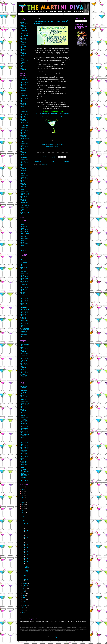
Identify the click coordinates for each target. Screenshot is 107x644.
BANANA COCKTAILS (24, 91)
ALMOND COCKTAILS (24, 79)
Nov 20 (26, 541)
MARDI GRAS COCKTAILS (25, 301)
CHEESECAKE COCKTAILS (25, 354)
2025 (23, 487)
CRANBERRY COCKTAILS (25, 123)
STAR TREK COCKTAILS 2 (25, 462)
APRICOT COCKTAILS (24, 85)
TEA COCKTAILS (24, 210)
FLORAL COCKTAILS (24, 413)
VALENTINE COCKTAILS (24, 332)
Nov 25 (26, 524)
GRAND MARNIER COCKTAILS (24, 46)
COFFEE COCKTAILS (24, 120)
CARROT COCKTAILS (24, 107)
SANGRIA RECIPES (24, 250)
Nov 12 (26, 558)
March (25, 600)
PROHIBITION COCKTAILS (25, 448)
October (25, 583)
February (25, 602)
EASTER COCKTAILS (24, 273)
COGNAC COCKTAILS (24, 39)
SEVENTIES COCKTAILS (24, 451)
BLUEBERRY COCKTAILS (25, 101)
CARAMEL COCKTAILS (24, 104)
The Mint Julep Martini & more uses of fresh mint (26, 569)
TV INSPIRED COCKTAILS (25, 480)
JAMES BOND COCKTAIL (25, 429)
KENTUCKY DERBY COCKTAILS (24, 294)
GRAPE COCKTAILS (24, 143)
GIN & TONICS (25, 231)
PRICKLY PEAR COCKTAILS (25, 197)
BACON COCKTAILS (24, 88)
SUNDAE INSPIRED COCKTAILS (24, 371)
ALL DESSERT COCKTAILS (25, 345)
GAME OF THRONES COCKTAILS (24, 420)
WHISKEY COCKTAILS (24, 66)
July (24, 591)
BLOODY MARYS (24, 224)
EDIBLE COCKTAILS (24, 407)
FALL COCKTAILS (24, 276)
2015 (23, 504)
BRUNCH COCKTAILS (24, 401)
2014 (23, 506)
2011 (23, 513)
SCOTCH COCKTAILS (24, 56)
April (24, 597)
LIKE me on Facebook (52, 146)
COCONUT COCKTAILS (24, 117)
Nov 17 (26, 551)
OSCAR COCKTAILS (24, 438)
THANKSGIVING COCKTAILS (25, 329)
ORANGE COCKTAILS (24, 171)
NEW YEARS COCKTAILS (25, 312)
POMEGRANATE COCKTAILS (25, 194)
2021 (23, 491)
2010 (23, 515)
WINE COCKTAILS (24, 69)
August (25, 589)
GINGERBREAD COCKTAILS (25, 139)
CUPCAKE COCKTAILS (24, 361)
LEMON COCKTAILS (24, 155)
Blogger (56, 637)
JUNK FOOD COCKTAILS (25, 432)
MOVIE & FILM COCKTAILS (25, 435)
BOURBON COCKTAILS (24, 29)
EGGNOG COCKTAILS (24, 133)
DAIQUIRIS (24, 226)
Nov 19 (26, 544)
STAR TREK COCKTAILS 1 (25, 459)
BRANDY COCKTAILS (24, 33)
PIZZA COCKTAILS (24, 191)
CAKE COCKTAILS (24, 348)
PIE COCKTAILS (24, 367)
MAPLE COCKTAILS (24, 162)
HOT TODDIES (25, 233)
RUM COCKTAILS (24, 53)
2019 (23, 496)
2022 (23, 489)
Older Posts (67, 161)
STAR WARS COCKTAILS (25, 465)
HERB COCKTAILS (24, 146)
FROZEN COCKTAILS (24, 417)
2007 (23, 612)
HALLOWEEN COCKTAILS (25, 287)
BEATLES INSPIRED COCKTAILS (24, 397)
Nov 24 (26, 527)
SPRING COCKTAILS (24, 318)
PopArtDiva (60, 14)
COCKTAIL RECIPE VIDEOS (49, 14)
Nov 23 (26, 531)
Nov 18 (26, 548)
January (25, 605)
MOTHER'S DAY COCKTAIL (25, 309)
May (24, 595)
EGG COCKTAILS (24, 130)
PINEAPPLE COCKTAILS (24, 187)
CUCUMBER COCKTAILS (25, 127)
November (26, 520)
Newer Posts (38, 161)
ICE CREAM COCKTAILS (24, 364)
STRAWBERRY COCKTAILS (25, 207)
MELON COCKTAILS (24, 165)
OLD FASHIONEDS (25, 243)
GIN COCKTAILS (24, 42)
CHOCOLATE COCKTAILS (25, 114)
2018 (23, 498)
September (26, 585)
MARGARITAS (25, 235)
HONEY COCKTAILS (24, 149)
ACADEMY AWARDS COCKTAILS (24, 388)
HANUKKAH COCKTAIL (24, 290)
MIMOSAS (24, 237)
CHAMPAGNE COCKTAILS (25, 36)
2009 (23, 608)
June (24, 593)
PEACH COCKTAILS (24, 175)
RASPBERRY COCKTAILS (25, 203)
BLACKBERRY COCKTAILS (25, 98)
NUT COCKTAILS (24, 168)
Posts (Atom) (44, 164)
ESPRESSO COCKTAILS (24, 136)
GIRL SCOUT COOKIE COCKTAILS (25, 425)
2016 (23, 502)
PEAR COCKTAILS (24, 181)
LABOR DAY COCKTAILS (24, 298)
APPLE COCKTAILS (24, 82)
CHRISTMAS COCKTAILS (25, 260)
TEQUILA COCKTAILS (24, 60)
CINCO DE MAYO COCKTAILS (24, 264)
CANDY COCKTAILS (24, 351)
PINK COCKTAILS (24, 442)
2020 (23, 493)
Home (53, 161)
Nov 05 (26, 579)
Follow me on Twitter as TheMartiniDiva (52, 144)
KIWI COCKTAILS (24, 152)
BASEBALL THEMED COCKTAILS (24, 392)
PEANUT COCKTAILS (24, 178)
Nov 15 (26, 555)
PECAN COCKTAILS (24, 184)
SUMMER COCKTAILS (24, 326)
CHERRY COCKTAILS (24, 111)
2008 (23, 610)
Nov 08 (26, 576)
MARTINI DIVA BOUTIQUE (35, 14)
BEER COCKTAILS (24, 26)
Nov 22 (26, 534)
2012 (23, 511)
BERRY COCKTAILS (24, 95)
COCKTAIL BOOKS (23, 14)
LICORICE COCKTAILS (24, 159)
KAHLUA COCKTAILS (24, 50)
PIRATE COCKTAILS (24, 445)
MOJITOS (24, 241)
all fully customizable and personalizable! (52, 117)
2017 (23, 500)
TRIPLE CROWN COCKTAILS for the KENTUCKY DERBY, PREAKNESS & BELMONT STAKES (25, 472)
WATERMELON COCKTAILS (25, 213)
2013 (23, 509)
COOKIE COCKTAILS (24, 358)
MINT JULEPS (25, 239)
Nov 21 (26, 537)
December (26, 517)
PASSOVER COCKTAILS (24, 315)
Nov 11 (26, 562)
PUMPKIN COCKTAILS (24, 200)
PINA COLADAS (24, 246)
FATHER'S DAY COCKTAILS (25, 279)
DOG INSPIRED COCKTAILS (25, 404)
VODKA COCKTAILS (24, 63)
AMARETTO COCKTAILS (24, 23)
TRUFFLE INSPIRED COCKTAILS (24, 376)
